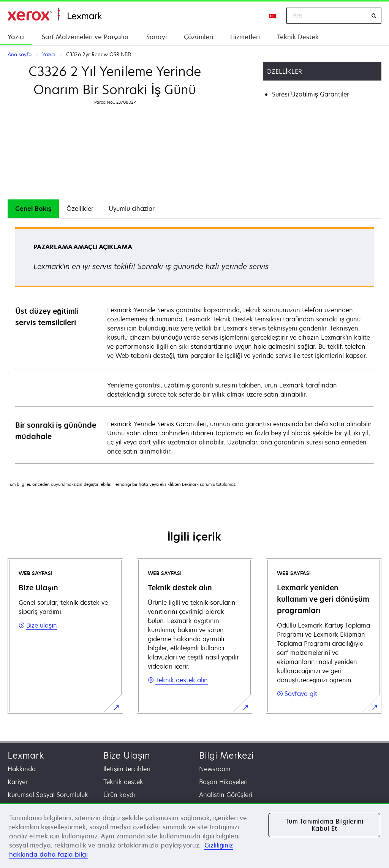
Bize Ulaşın (127, 755)
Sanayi (157, 37)
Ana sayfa (55, 14)
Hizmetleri (245, 37)
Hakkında (22, 769)
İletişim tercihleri (127, 769)
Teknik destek (123, 782)
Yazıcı (16, 37)
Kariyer (18, 782)
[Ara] (374, 16)
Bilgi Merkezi (226, 755)
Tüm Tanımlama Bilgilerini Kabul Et (324, 825)
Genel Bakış (33, 209)
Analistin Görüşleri (226, 795)
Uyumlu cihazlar (132, 209)
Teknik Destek (298, 37)
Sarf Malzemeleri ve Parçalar (85, 37)
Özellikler (80, 209)
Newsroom (215, 769)
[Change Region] (273, 16)
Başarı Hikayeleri (223, 782)
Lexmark (26, 755)
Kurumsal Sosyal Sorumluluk (48, 795)
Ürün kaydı (119, 795)
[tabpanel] (194, 345)
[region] (194, 835)
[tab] (33, 209)
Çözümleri (198, 37)
